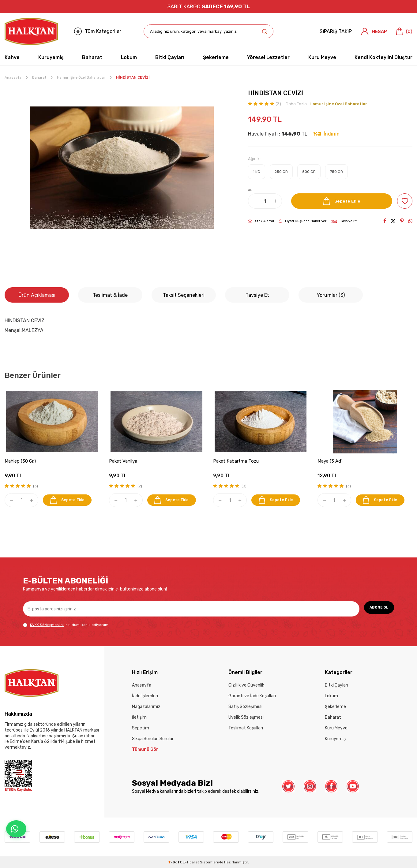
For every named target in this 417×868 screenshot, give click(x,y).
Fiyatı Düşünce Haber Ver (302, 221)
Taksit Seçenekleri (184, 295)
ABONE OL (376, 609)
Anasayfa (13, 77)
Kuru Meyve (322, 57)
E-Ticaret (191, 862)
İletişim (139, 717)
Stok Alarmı (261, 221)
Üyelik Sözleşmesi (246, 717)
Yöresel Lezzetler (268, 57)
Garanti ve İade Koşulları (252, 696)
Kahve (12, 57)
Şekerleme (216, 57)
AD (250, 190)
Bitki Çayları (170, 57)
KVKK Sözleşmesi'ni (47, 625)
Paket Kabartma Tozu (236, 461)
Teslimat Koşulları (246, 728)
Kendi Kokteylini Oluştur (383, 57)
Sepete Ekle (340, 201)
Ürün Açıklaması (37, 295)
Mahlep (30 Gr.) (20, 461)
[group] (122, 168)
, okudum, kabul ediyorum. (66, 625)
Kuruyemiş (51, 57)
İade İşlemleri (145, 696)
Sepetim (141, 728)
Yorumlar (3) (331, 295)
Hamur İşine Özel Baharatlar (81, 77)
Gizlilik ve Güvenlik (246, 685)
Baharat (92, 57)
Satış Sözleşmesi (245, 707)
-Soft (175, 862)
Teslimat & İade (110, 295)
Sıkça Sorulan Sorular (153, 739)
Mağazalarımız (146, 707)
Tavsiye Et (344, 221)
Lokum (129, 57)
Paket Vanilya (123, 461)
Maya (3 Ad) (330, 461)
